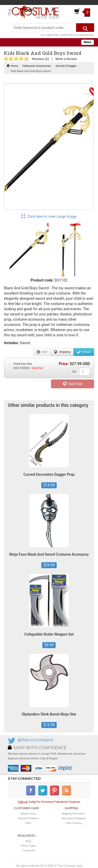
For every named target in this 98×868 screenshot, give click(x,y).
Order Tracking (74, 823)
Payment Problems (28, 818)
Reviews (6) (40, 59)
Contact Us (28, 850)
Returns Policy (28, 814)
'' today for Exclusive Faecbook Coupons (49, 802)
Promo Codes (28, 846)
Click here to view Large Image (49, 216)
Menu (88, 42)
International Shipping (74, 818)
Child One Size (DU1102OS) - (25, 366)
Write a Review (66, 59)
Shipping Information (73, 814)
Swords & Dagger (66, 66)
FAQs (28, 823)
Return (84, 352)
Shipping (62, 352)
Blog (28, 841)
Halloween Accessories (37, 66)
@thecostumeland (35, 740)
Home (12, 66)
